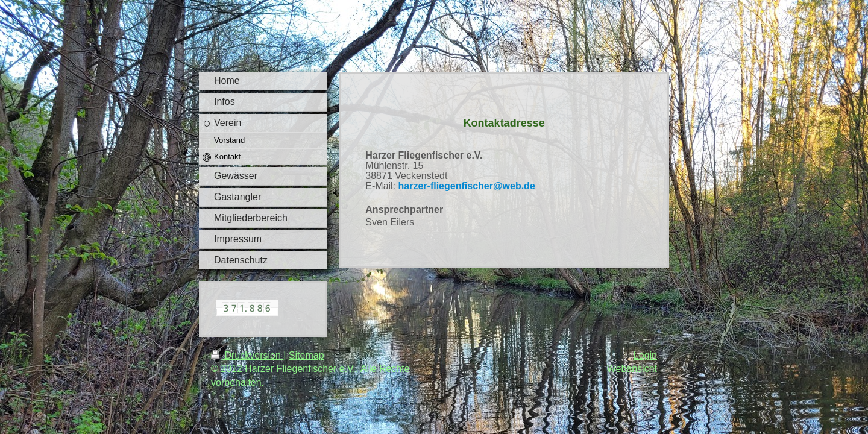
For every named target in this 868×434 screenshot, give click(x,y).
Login (645, 355)
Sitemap (307, 355)
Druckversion (247, 355)
